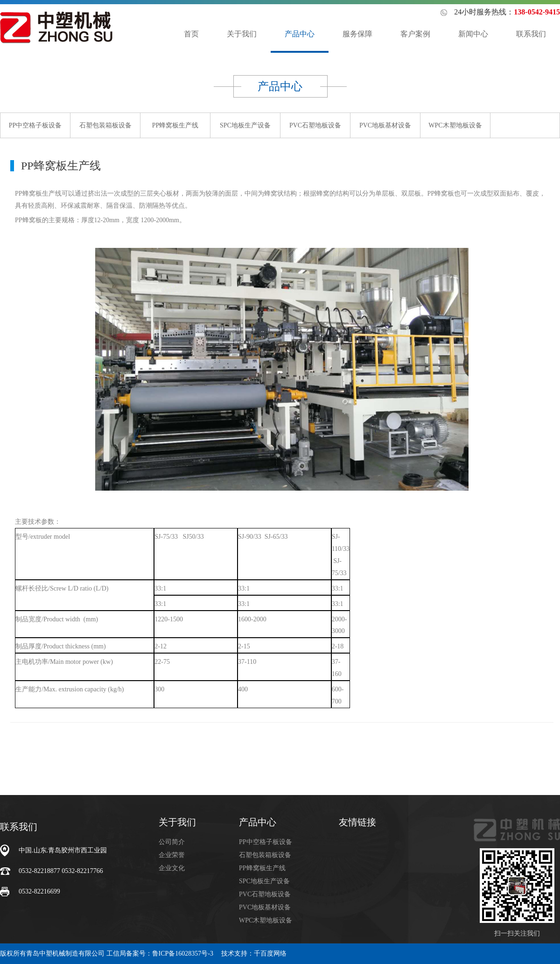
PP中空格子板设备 (35, 125)
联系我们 (531, 34)
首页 (191, 34)
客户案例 (415, 34)
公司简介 (172, 842)
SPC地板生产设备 (245, 125)
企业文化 (172, 868)
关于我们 (242, 34)
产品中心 (300, 34)
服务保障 (357, 34)
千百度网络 (270, 953)
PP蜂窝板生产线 (175, 125)
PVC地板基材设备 (385, 125)
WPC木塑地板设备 (455, 125)
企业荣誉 (172, 855)
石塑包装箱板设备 (105, 125)
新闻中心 (473, 34)
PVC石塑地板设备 (315, 125)
